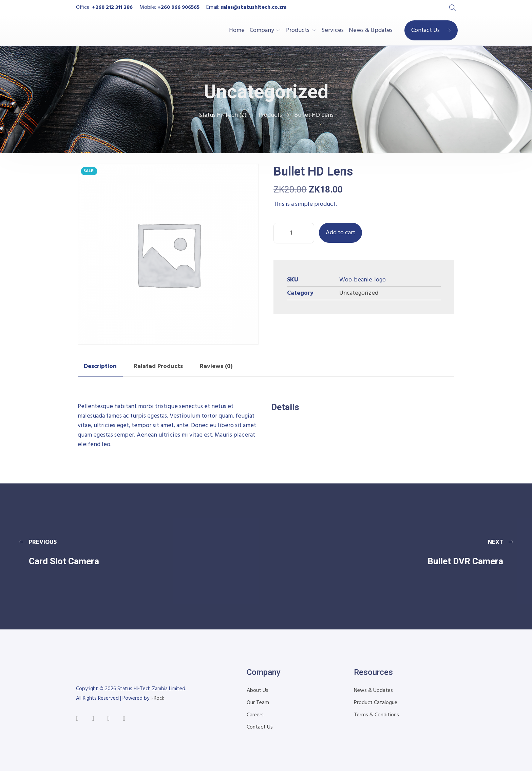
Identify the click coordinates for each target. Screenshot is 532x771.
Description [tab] (100, 366)
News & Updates (371, 31)
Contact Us (431, 30)
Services (332, 31)
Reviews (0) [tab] (216, 366)
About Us (258, 691)
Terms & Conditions (376, 715)
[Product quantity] (294, 233)
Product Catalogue (376, 703)
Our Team (258, 703)
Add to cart (340, 233)
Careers (255, 715)
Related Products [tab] (158, 366)
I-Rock (157, 698)
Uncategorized (359, 293)
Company (262, 31)
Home (237, 31)
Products (298, 31)
